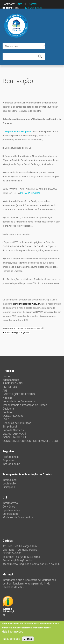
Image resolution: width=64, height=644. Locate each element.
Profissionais (11, 457)
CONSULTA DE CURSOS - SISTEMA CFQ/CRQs (31, 441)
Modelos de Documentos (18, 517)
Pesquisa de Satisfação (17, 423)
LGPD (6, 419)
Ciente (28, 639)
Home (6, 376)
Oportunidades (11, 510)
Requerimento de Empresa (18, 131)
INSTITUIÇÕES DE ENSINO (19, 394)
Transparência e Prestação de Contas (25, 405)
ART (5, 391)
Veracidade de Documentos (19, 401)
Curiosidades (10, 514)
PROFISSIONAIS (13, 383)
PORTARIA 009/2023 (30, 193)
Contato (7, 412)
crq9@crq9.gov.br (22, 560)
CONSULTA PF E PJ (14, 437)
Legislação (9, 484)
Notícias (8, 398)
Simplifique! (10, 427)
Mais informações (12, 632)
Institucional (10, 480)
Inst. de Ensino (11, 464)
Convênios (9, 507)
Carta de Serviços (13, 430)
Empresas (9, 460)
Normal (33, 4)
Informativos (10, 503)
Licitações (9, 487)
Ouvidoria (8, 409)
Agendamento (11, 380)
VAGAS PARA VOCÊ (14, 434)
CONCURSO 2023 (13, 416)
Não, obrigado (12, 639)
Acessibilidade (34, 8)
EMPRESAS (10, 387)
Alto (20, 4)
